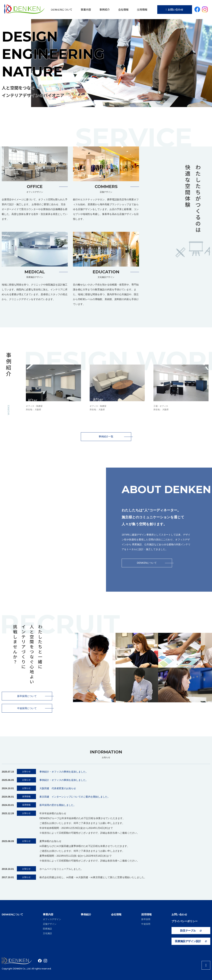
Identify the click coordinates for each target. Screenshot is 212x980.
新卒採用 (146, 919)
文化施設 (47, 933)
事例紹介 (105, 9)
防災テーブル (191, 931)
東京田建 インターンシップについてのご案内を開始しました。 (75, 797)
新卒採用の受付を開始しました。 (58, 805)
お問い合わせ (175, 9)
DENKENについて (62, 9)
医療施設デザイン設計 (191, 941)
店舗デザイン (50, 924)
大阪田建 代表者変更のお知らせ (58, 788)
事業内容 (86, 9)
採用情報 (142, 9)
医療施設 (47, 929)
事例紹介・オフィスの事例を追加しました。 (64, 772)
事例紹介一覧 (115, 436)
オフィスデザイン (52, 919)
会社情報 (123, 9)
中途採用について (35, 708)
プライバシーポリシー (185, 921)
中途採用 (146, 924)
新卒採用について (35, 696)
